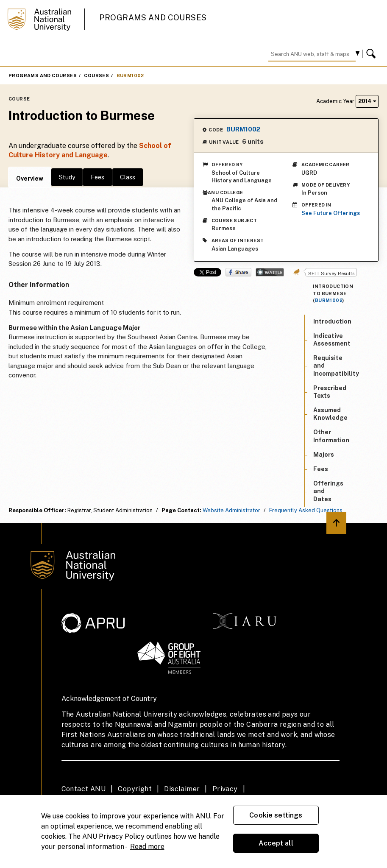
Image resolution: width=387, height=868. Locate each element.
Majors (324, 455)
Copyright (135, 789)
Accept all (276, 843)
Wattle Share (270, 272)
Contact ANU (84, 789)
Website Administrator (231, 510)
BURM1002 (130, 75)
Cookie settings (276, 815)
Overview (30, 179)
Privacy (225, 789)
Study (67, 177)
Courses (96, 75)
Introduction (332, 321)
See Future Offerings (331, 213)
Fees (97, 177)
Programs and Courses (153, 18)
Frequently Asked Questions (306, 510)
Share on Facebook (238, 272)
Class (128, 177)
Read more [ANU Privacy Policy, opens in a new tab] (147, 847)
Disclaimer (182, 789)
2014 (367, 101)
